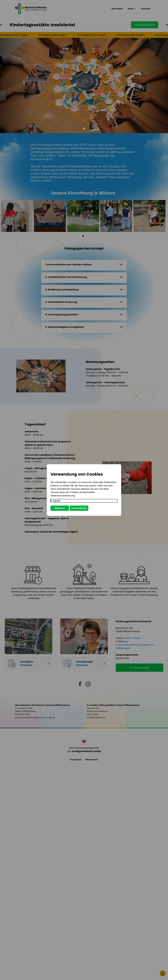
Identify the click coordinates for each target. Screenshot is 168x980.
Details (57, 501)
